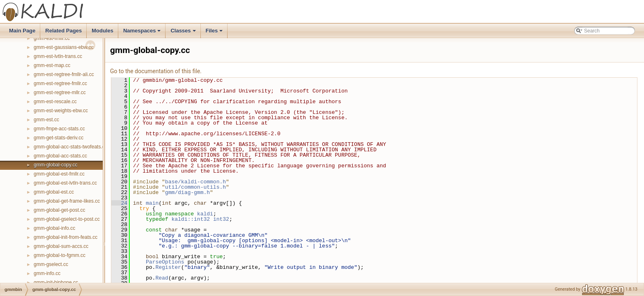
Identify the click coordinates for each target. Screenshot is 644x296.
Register (168, 267)
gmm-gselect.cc (51, 264)
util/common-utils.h (195, 187)
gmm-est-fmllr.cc (52, 38)
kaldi (205, 214)
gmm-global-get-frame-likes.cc (67, 201)
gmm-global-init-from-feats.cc (66, 237)
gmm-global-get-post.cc (59, 210)
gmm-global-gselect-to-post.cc (67, 219)
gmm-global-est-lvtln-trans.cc (65, 183)
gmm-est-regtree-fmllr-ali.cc (64, 74)
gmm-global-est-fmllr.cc (59, 174)
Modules (102, 31)
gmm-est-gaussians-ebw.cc (63, 47)
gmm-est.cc (46, 120)
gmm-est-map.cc (52, 65)
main (152, 203)
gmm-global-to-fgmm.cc (60, 255)
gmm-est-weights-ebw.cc (61, 111)
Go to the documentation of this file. (156, 71)
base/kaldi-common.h (195, 182)
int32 (221, 219)
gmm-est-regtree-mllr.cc (60, 92)
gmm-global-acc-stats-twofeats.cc (70, 147)
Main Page (22, 31)
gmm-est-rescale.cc (55, 102)
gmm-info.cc (47, 273)
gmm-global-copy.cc (55, 165)
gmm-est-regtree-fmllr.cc (60, 83)
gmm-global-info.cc (54, 228)
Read (162, 278)
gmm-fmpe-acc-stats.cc (59, 129)
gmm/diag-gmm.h (187, 192)
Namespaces (143, 33)
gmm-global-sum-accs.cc (61, 246)
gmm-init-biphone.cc (56, 282)
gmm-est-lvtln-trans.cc (58, 56)
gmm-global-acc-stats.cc (60, 156)
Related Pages (63, 31)
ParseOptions (165, 262)
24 (119, 203)
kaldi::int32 (191, 219)
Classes (184, 33)
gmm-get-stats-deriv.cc (59, 138)
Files (215, 33)
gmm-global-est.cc (54, 192)
